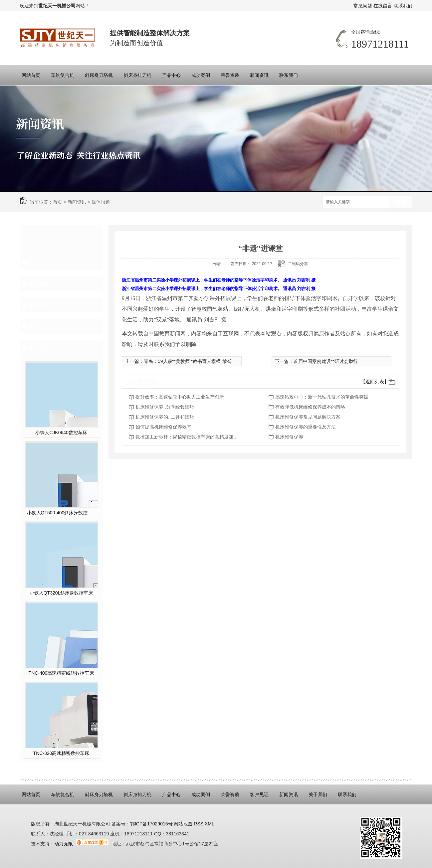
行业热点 (42, 262)
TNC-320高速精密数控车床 (61, 753)
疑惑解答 (42, 283)
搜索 (401, 202)
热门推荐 (42, 347)
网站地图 (183, 824)
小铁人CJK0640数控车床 (61, 433)
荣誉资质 (230, 75)
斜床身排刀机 (137, 75)
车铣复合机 (63, 75)
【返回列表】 (375, 382)
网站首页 (31, 75)
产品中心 (171, 75)
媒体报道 (101, 202)
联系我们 (403, 6)
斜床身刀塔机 (99, 75)
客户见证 (259, 794)
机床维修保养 (289, 437)
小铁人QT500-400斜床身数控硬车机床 (61, 513)
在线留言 (383, 6)
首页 (58, 202)
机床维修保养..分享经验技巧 (165, 407)
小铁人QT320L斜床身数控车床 (61, 593)
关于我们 (318, 794)
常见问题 (363, 6)
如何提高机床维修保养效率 (163, 427)
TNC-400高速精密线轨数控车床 (61, 673)
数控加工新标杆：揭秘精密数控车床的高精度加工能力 (189, 437)
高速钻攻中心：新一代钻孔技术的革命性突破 (322, 397)
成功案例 (201, 75)
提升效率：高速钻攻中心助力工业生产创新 (180, 397)
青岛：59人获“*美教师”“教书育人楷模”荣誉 (188, 361)
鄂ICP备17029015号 (151, 824)
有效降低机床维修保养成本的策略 (310, 407)
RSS (199, 824)
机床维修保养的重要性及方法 (306, 427)
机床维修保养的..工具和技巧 (165, 417)
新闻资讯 (259, 75)
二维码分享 (298, 264)
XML (210, 824)
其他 (36, 326)
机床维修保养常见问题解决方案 (308, 417)
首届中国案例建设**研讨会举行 (326, 361)
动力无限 (64, 844)
